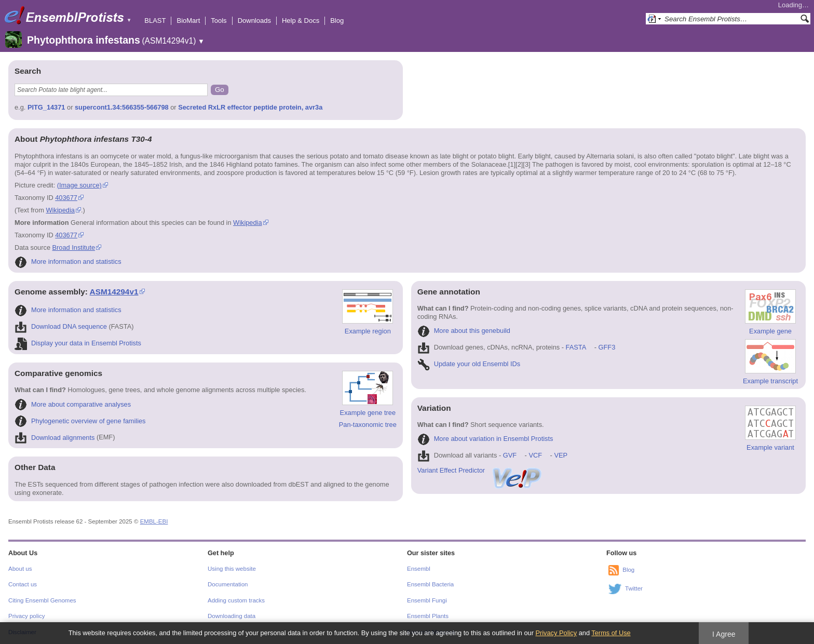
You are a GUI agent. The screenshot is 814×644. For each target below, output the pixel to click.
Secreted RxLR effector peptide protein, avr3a (250, 107)
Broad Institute (74, 247)
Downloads (254, 21)
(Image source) (79, 185)
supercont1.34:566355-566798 (122, 107)
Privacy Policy (556, 633)
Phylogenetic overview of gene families (80, 421)
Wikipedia (60, 210)
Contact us (23, 584)
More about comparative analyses (73, 404)
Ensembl (419, 569)
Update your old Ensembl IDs (469, 364)
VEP (561, 455)
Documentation (228, 584)
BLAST (155, 21)
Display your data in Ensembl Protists (78, 343)
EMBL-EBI (154, 521)
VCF (535, 455)
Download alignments (55, 438)
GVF (510, 455)
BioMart (188, 21)
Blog (337, 21)
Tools (219, 21)
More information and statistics (68, 261)
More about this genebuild (464, 331)
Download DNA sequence (61, 326)
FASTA (576, 347)
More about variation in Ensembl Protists (485, 439)
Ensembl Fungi (427, 600)
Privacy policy (26, 616)
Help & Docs (301, 21)
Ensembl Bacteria (430, 584)
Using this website (232, 569)
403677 (66, 198)
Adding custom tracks (236, 600)
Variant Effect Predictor (480, 470)
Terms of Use (611, 633)
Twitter (634, 588)
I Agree (724, 634)
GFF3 (607, 347)
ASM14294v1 (114, 292)
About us (20, 569)
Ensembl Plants (428, 616)
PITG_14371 (46, 107)
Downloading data (232, 616)
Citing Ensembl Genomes (42, 600)
